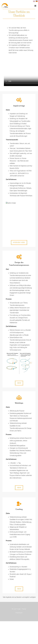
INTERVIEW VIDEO (19, 242)
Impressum (19, 613)
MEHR (19, 383)
